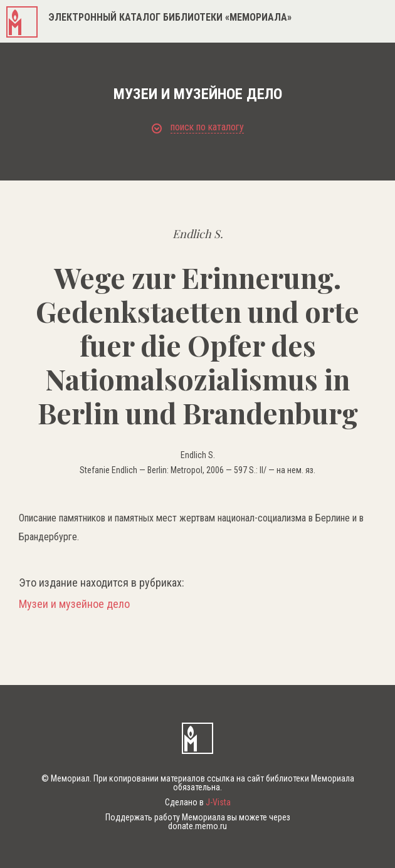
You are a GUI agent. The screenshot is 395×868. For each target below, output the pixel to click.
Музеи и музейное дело (74, 604)
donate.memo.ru (197, 826)
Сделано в (198, 802)
